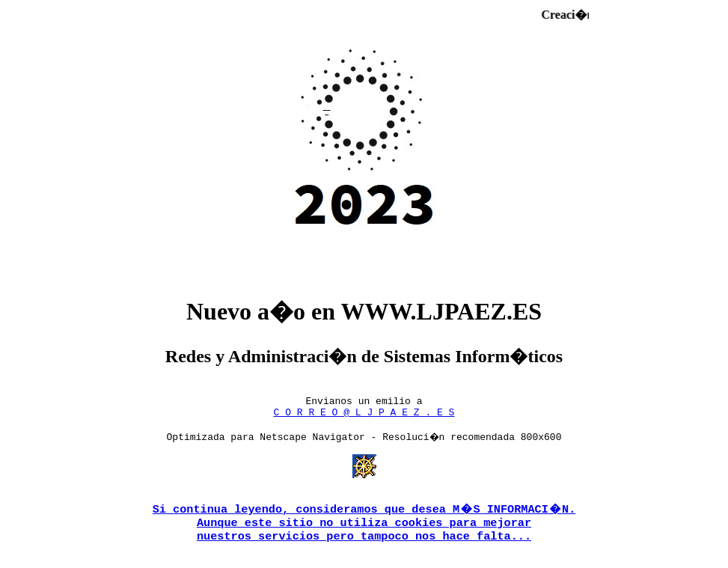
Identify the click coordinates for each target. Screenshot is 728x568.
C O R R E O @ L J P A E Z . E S (364, 416)
